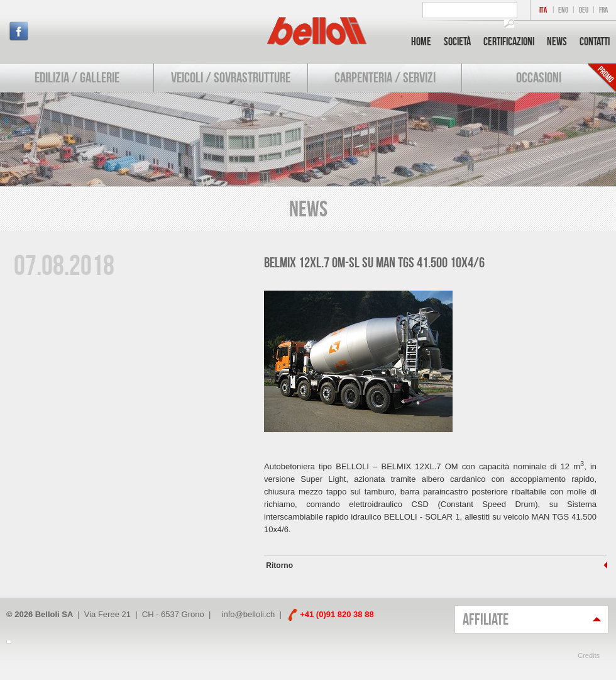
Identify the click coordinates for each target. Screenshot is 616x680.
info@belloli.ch (249, 614)
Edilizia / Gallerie (77, 77)
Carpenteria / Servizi (385, 77)
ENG (563, 10)
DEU (584, 10)
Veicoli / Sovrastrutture (231, 77)
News (557, 42)
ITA (543, 10)
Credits (589, 655)
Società (457, 42)
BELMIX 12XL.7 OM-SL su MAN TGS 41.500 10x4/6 (374, 262)
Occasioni (539, 77)
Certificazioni (509, 42)
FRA (603, 10)
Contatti (595, 42)
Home (421, 42)
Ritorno (278, 566)
